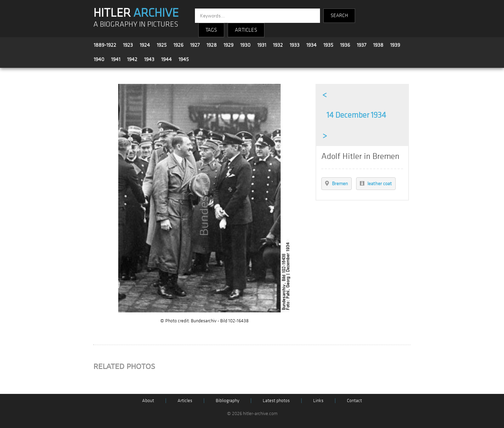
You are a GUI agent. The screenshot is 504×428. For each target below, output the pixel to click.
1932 (278, 45)
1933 (295, 45)
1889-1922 (105, 45)
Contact (354, 401)
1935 (328, 45)
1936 (345, 45)
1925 (162, 45)
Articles (185, 401)
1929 (228, 45)
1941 (116, 59)
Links (318, 401)
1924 (145, 45)
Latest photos (276, 401)
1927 (195, 45)
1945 (184, 59)
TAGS (211, 30)
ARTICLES (246, 30)
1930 (245, 45)
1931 (262, 45)
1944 (166, 59)
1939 (395, 45)
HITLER (136, 13)
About (148, 401)
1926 (178, 45)
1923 (128, 45)
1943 (149, 59)
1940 (99, 59)
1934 (311, 45)
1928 (212, 45)
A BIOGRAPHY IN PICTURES (136, 24)
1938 (378, 45)
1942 (132, 59)
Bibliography (227, 401)
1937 (362, 45)
